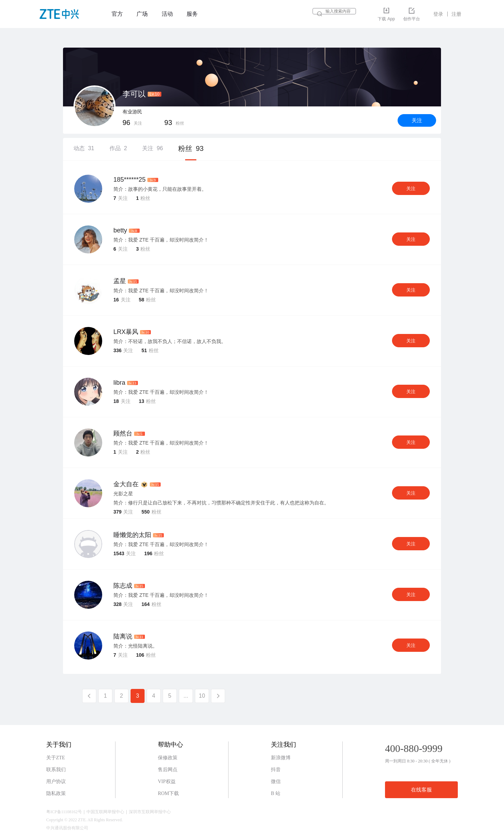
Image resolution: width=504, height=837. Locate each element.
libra (119, 383)
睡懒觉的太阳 (132, 535)
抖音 (276, 770)
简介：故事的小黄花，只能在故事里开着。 (160, 189)
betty (120, 230)
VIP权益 (167, 782)
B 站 (276, 793)
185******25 (129, 180)
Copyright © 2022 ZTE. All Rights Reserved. (84, 820)
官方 (117, 14)
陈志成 (123, 586)
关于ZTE (56, 758)
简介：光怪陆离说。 (135, 646)
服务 (192, 14)
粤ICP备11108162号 (64, 812)
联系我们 (56, 770)
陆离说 (123, 636)
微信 (276, 782)
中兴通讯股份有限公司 (67, 828)
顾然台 (123, 433)
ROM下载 (168, 793)
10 (202, 696)
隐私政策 (56, 793)
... (186, 696)
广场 (142, 14)
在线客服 (421, 790)
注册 (456, 14)
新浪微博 (281, 758)
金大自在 (126, 484)
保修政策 (168, 758)
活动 (167, 14)
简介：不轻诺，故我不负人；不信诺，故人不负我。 (170, 341)
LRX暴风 (126, 332)
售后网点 (168, 770)
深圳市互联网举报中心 (150, 812)
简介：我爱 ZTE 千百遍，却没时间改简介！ (161, 240)
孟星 (120, 281)
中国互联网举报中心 (105, 812)
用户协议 (56, 782)
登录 (438, 14)
